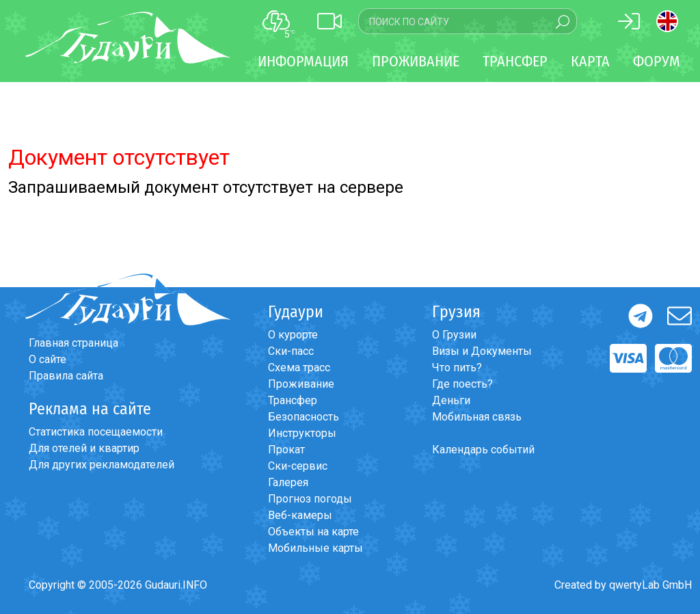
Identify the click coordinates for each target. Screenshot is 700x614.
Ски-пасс (291, 351)
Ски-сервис (298, 466)
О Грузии (454, 335)
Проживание (301, 384)
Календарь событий (483, 450)
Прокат (286, 450)
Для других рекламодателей (102, 465)
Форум (657, 61)
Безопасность (304, 417)
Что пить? (457, 368)
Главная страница (73, 343)
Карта (590, 61)
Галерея (288, 482)
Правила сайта (66, 376)
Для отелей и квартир (84, 448)
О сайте (48, 359)
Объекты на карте (313, 532)
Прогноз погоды (310, 499)
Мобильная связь (477, 417)
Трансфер (293, 400)
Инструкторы (302, 433)
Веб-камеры (300, 515)
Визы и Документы (482, 351)
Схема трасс (299, 368)
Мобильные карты (315, 548)
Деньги (451, 400)
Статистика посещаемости (96, 432)
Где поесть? (462, 384)
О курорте (293, 335)
